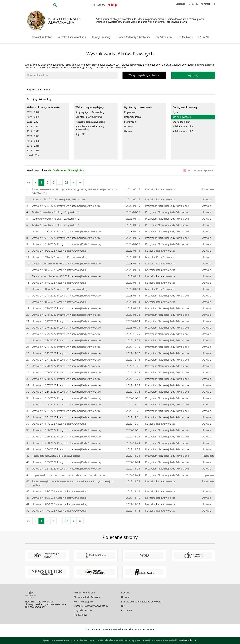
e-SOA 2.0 (203, 37)
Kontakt (125, 593)
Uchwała (129, 126)
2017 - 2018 (33, 150)
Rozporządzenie (133, 117)
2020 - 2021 (33, 136)
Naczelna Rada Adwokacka (72, 37)
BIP (123, 606)
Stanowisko (130, 122)
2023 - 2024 (33, 122)
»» (80, 182)
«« (28, 182)
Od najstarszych (182, 122)
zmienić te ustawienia (180, 640)
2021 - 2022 (33, 131)
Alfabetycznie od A (183, 126)
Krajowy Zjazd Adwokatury (90, 112)
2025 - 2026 (33, 112)
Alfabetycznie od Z (183, 131)
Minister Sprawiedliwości (89, 117)
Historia (125, 597)
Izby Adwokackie (164, 37)
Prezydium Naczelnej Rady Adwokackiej (90, 128)
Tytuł (176, 112)
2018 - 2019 (33, 146)
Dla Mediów (185, 37)
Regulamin (130, 112)
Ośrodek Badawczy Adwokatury (133, 37)
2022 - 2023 (33, 126)
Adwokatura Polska (42, 37)
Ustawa (128, 131)
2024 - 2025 (33, 117)
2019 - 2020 (33, 141)
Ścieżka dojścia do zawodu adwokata (141, 602)
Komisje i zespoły (101, 37)
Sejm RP (80, 134)
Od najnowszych (182, 117)
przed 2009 (33, 155)
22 (66, 182)
